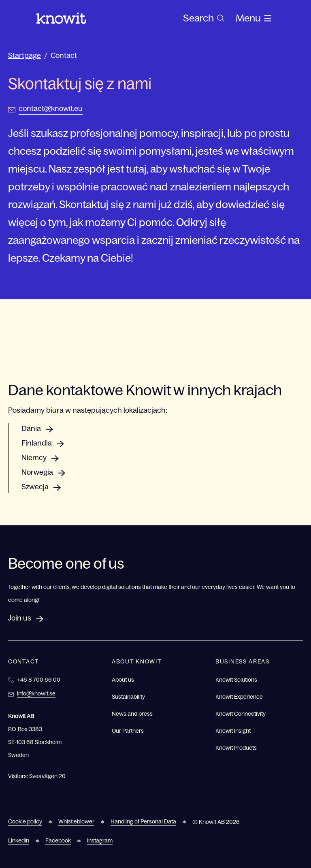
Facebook (58, 840)
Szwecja (35, 487)
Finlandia (37, 443)
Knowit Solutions (236, 680)
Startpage (24, 55)
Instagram (100, 840)
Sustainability (128, 697)
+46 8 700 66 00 (39, 680)
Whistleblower (76, 821)
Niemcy (34, 458)
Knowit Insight (233, 731)
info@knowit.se (36, 693)
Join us (20, 618)
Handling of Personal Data (143, 821)
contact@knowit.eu (51, 109)
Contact (64, 55)
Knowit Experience (239, 697)
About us (123, 680)
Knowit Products (236, 748)
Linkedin (19, 840)
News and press (132, 714)
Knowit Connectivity (241, 714)
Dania (31, 429)
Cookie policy (25, 821)
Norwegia (37, 472)
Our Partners (128, 731)
